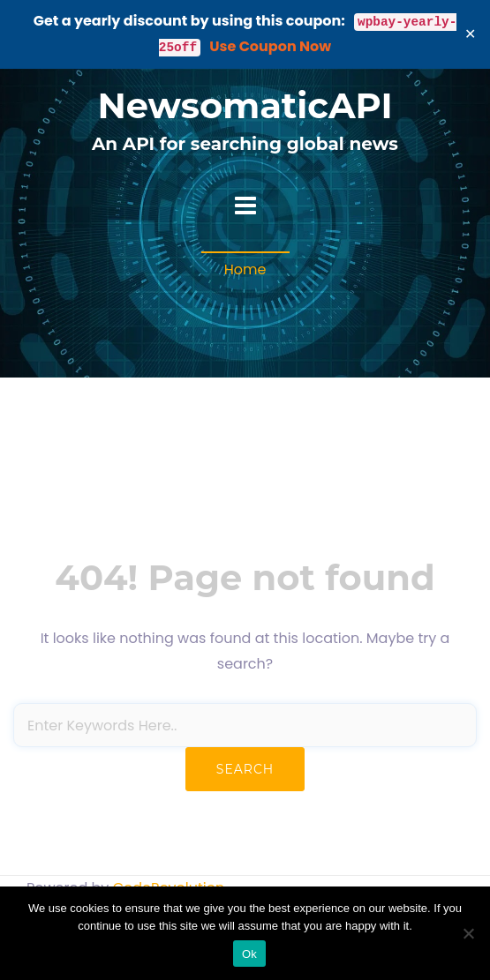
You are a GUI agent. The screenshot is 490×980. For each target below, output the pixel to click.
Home (245, 269)
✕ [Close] (471, 34)
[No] (468, 933)
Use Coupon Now (270, 46)
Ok (249, 954)
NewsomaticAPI (245, 105)
